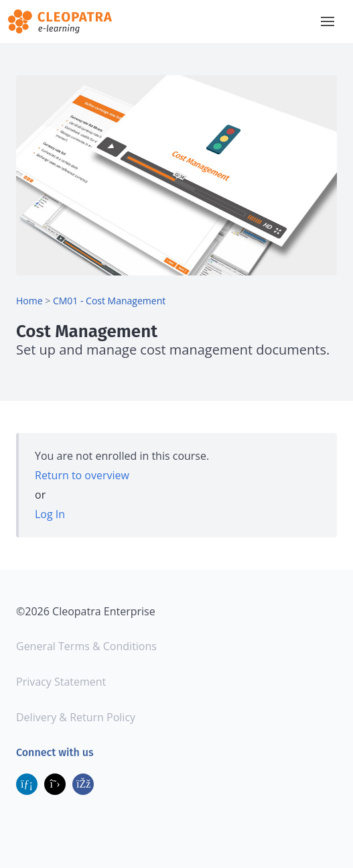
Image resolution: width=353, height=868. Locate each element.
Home (29, 301)
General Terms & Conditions (86, 646)
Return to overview (82, 475)
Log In (50, 514)
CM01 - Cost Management (109, 301)
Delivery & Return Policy (76, 717)
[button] (328, 21)
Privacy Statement (61, 682)
